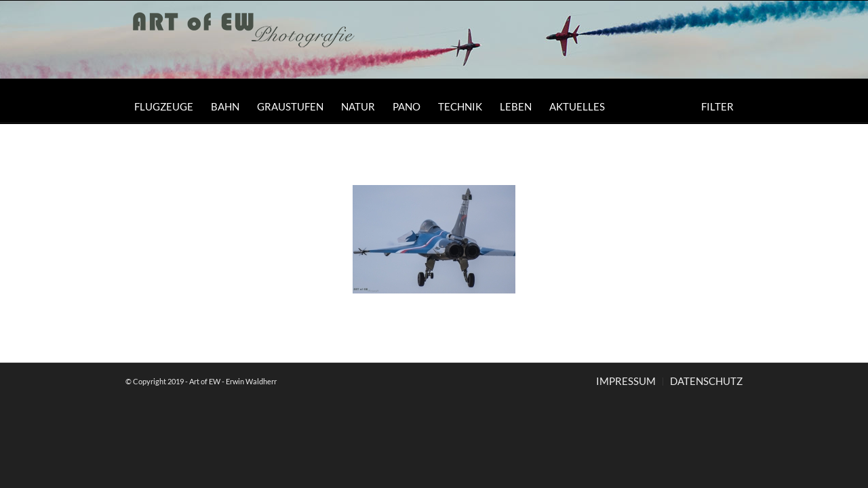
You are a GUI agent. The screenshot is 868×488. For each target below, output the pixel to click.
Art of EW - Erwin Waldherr (233, 381)
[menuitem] (164, 106)
